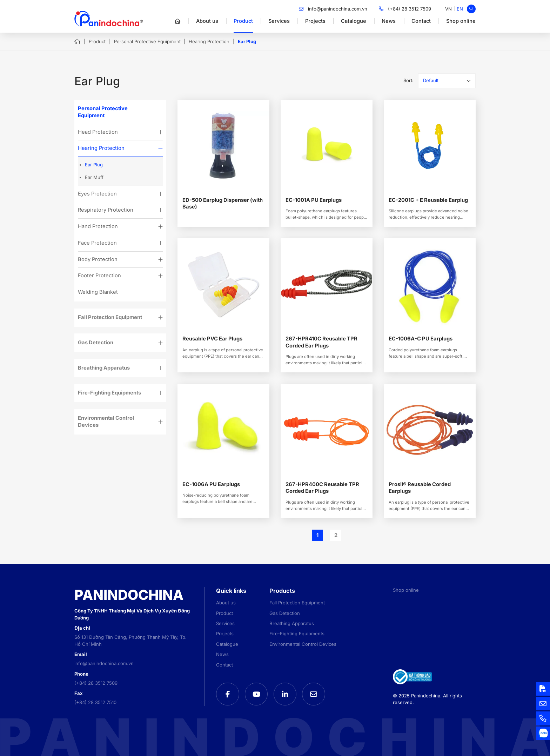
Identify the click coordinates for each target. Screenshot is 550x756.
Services (279, 21)
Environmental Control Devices (106, 422)
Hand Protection (98, 226)
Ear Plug (94, 165)
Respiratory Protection (106, 210)
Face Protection (97, 243)
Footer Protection (99, 276)
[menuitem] (448, 9)
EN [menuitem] (460, 9)
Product (243, 21)
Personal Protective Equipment (147, 41)
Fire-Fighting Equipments (109, 393)
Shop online (461, 21)
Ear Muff (94, 177)
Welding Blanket (98, 292)
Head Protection (98, 132)
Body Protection (98, 259)
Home (77, 42)
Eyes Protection (97, 194)
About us (207, 21)
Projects (315, 21)
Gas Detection (96, 343)
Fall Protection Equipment (110, 317)
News (389, 21)
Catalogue (354, 21)
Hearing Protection (209, 41)
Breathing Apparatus (104, 368)
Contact (421, 21)
